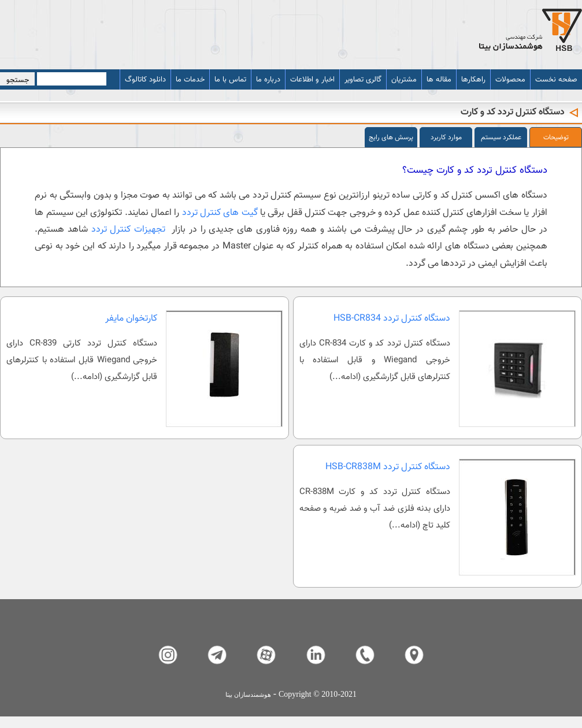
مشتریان (404, 79)
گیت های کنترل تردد (221, 213)
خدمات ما (190, 79)
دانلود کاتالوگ (145, 79)
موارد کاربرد (446, 138)
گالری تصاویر (363, 79)
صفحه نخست (556, 79)
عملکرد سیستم (501, 138)
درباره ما (268, 79)
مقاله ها (439, 79)
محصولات (510, 79)
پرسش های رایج (391, 138)
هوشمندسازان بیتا (248, 695)
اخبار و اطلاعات (312, 79)
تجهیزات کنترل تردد (130, 230)
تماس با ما (230, 79)
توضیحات (556, 138)
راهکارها (473, 79)
